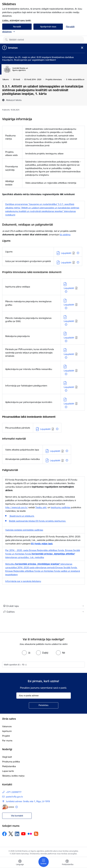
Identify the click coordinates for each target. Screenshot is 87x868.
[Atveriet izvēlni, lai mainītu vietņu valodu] (20, 863)
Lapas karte (8, 771)
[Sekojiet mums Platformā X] (11, 834)
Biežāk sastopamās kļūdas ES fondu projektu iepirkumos (38, 521)
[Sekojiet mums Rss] (36, 834)
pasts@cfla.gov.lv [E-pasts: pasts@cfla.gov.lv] (14, 797)
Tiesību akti (41, 507)
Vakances (7, 726)
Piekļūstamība (9, 766)
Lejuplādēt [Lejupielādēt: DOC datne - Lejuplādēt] (66, 263)
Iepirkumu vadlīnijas (61, 507)
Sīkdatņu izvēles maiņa (13, 776)
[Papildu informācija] (78, 253)
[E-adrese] (8, 807)
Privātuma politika (11, 762)
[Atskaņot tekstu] (14, 100)
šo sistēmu (65, 235)
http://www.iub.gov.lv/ (17, 507)
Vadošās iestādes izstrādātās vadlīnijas (24, 530)
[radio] (26, 653)
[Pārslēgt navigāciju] (44, 862)
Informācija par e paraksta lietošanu (23, 581)
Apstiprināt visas (48, 27)
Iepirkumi (7, 731)
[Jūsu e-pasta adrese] (44, 696)
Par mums (7, 741)
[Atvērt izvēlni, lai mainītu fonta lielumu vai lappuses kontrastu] (67, 863)
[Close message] (82, 48)
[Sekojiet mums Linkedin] (17, 834)
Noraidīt (17, 27)
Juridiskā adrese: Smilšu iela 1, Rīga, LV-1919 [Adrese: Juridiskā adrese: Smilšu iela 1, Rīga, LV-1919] (28, 801)
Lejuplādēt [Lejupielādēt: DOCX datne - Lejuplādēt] (66, 253)
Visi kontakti (17, 816)
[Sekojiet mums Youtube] (23, 834)
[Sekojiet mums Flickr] (30, 834)
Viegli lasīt (7, 757)
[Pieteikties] (44, 705)
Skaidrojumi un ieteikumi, (22, 516)
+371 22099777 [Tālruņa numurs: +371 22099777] (14, 792)
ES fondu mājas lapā (42, 544)
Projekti (6, 736)
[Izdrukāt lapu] (43, 606)
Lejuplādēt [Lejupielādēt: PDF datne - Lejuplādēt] (55, 460)
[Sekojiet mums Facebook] (4, 834)
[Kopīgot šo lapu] (43, 612)
